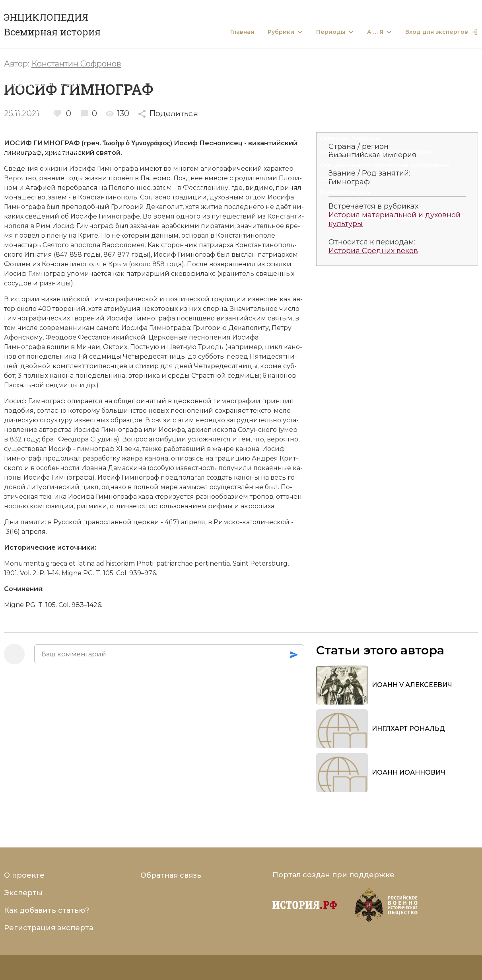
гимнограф (23, 153)
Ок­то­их (115, 347)
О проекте (24, 875)
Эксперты (23, 893)
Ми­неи (88, 347)
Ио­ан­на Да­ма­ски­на (114, 468)
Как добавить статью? (47, 910)
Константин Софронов (76, 64)
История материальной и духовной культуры (395, 220)
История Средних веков (373, 251)
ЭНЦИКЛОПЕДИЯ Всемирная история (52, 24)
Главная (242, 32)
